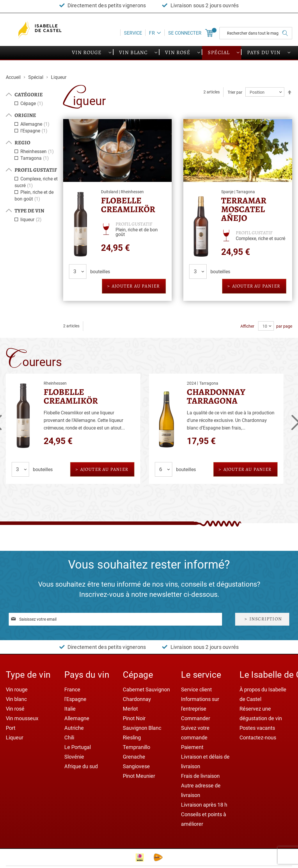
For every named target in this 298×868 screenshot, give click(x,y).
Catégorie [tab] (29, 95)
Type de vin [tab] (29, 211)
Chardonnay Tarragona (216, 396)
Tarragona (35, 158)
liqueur (32, 220)
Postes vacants (257, 728)
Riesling (132, 737)
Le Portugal (78, 747)
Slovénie (74, 757)
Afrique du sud (81, 766)
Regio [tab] (22, 143)
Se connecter (185, 33)
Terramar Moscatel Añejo (244, 209)
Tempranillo (136, 747)
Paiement (192, 747)
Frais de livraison (200, 776)
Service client (196, 689)
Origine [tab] (25, 115)
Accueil (14, 77)
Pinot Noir (134, 718)
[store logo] (41, 30)
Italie (70, 709)
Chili (69, 737)
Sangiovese (136, 766)
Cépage (32, 103)
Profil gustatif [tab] (36, 170)
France (72, 689)
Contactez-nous (258, 737)
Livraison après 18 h (204, 805)
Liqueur (15, 737)
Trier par (235, 92)
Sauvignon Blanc (142, 728)
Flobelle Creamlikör (128, 205)
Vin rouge (17, 689)
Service (133, 33)
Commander (196, 718)
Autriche (74, 728)
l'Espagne (35, 131)
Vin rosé (15, 709)
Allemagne (36, 124)
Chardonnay (137, 699)
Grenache (134, 757)
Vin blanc (16, 699)
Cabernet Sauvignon (146, 689)
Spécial (36, 77)
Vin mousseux (22, 718)
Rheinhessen (38, 151)
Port (11, 728)
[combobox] (256, 33)
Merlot (130, 709)
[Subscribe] (262, 619)
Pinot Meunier (139, 776)
